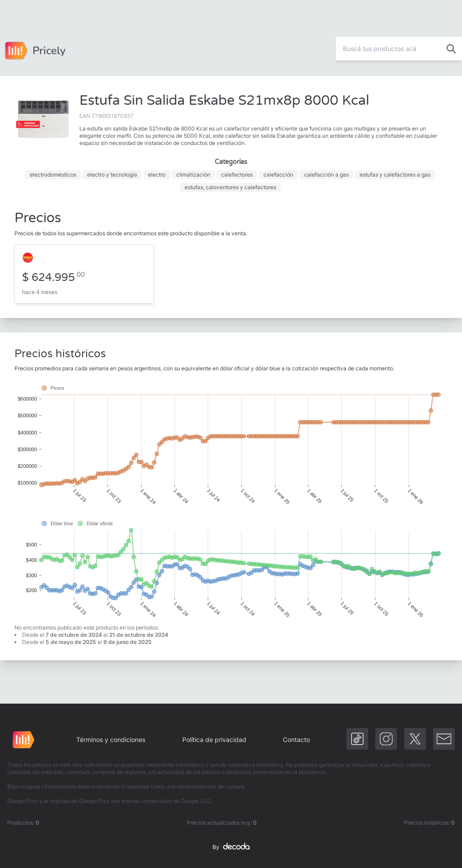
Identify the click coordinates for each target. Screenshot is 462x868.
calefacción (278, 175)
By (231, 847)
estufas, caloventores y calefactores (230, 187)
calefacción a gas (326, 175)
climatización (193, 175)
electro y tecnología (112, 175)
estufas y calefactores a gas (395, 175)
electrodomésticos (53, 175)
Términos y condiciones (111, 740)
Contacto (296, 740)
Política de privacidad (214, 740)
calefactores (237, 175)
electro (157, 175)
